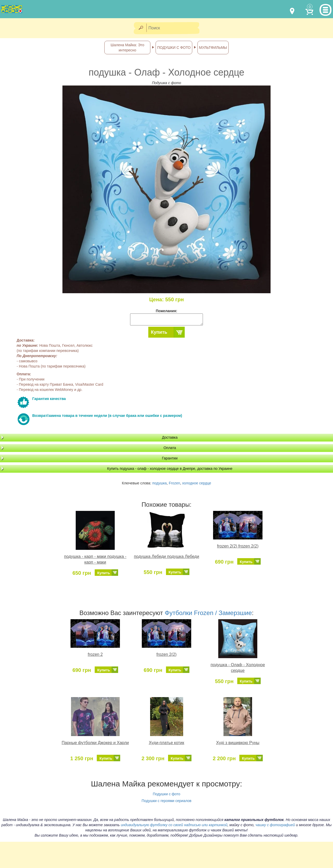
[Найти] (141, 28)
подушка (159, 483)
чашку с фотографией (275, 825)
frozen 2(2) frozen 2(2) (238, 546)
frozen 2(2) (166, 654)
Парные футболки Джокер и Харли (95, 743)
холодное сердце (197, 483)
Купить (159, 332)
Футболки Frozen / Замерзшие (208, 613)
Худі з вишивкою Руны (238, 743)
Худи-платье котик (166, 743)
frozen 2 (95, 654)
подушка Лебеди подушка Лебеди (167, 556)
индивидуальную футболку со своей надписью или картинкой (174, 825)
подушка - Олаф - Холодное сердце (238, 668)
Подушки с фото (166, 794)
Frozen (175, 483)
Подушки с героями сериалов (166, 801)
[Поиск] (175, 28)
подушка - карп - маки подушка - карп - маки (95, 559)
